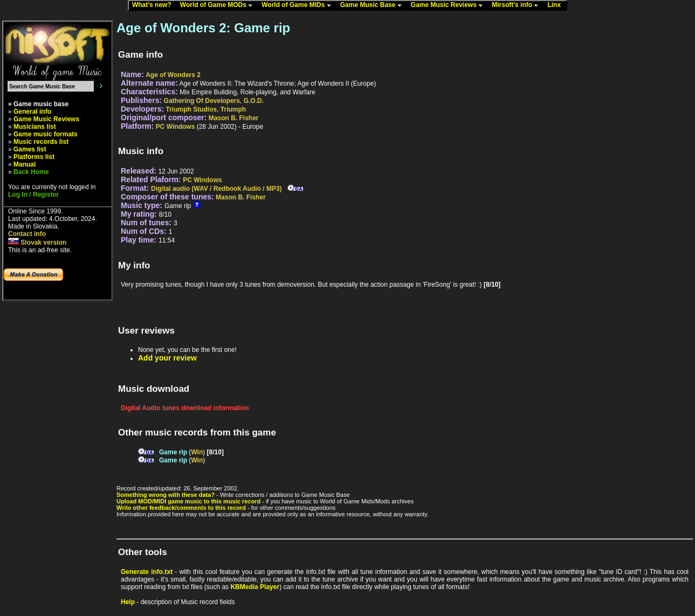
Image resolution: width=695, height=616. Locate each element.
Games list (30, 149)
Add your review (167, 358)
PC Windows (176, 127)
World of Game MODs (219, 5)
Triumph (233, 109)
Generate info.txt (147, 572)
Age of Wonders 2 (173, 75)
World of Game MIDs (299, 5)
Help (128, 602)
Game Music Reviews (449, 5)
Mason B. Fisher (234, 118)
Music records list (41, 142)
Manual (25, 164)
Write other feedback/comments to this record (181, 508)
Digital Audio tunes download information (185, 408)
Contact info (27, 234)
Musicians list (35, 127)
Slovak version (37, 243)
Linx (556, 5)
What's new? (154, 5)
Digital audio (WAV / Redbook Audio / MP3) (216, 189)
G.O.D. (254, 101)
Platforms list (34, 157)
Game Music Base (374, 5)
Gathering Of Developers (202, 101)
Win (197, 452)
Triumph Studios (192, 109)
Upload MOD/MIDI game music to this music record (188, 501)
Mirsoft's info (518, 5)
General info (32, 112)
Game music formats (46, 134)
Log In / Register (33, 195)
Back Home (31, 172)
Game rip (173, 452)
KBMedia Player (255, 587)
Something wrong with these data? (166, 495)
